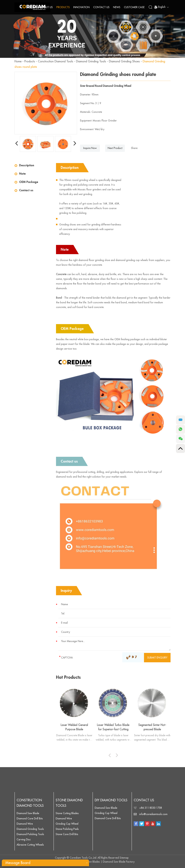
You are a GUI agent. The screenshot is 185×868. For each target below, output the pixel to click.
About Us (47, 7)
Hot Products (68, 677)
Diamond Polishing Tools (30, 834)
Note (22, 174)
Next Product (115, 148)
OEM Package (29, 182)
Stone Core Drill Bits (67, 834)
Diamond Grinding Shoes (124, 61)
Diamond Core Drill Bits (30, 818)
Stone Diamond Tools (69, 803)
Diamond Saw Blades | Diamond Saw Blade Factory (105, 862)
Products (63, 7)
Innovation (81, 7)
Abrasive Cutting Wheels (30, 845)
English (161, 7)
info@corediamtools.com (153, 814)
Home (33, 7)
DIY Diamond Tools (111, 800)
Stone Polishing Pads (67, 829)
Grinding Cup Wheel (67, 824)
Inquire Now (90, 148)
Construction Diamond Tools (56, 61)
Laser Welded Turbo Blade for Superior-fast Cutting (113, 727)
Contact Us (101, 7)
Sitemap (124, 858)
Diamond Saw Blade (28, 813)
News (117, 7)
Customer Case (134, 7)
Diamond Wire (25, 824)
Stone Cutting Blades (67, 813)
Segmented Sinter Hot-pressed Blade (152, 727)
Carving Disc (24, 839)
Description (27, 165)
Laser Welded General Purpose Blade (74, 727)
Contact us (26, 190)
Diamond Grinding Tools (91, 61)
